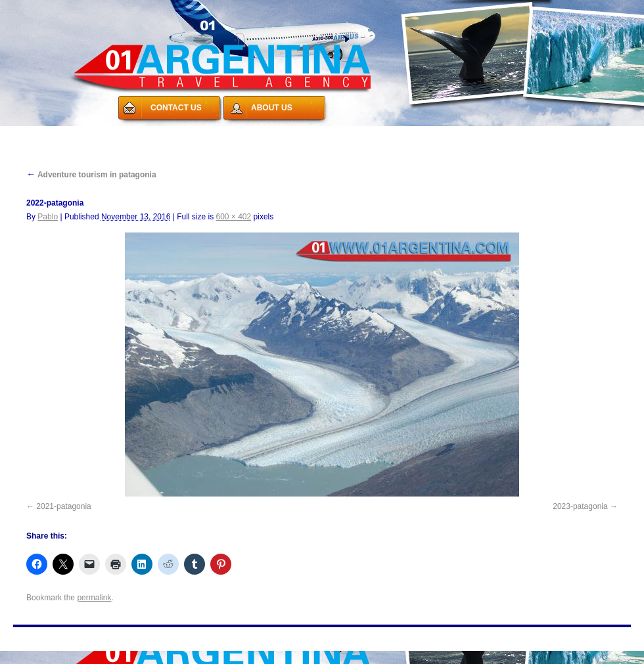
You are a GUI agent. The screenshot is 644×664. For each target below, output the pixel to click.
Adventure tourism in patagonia (91, 175)
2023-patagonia (580, 506)
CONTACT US (176, 108)
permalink (94, 598)
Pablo (48, 217)
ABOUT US (272, 108)
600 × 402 (234, 217)
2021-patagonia (63, 506)
